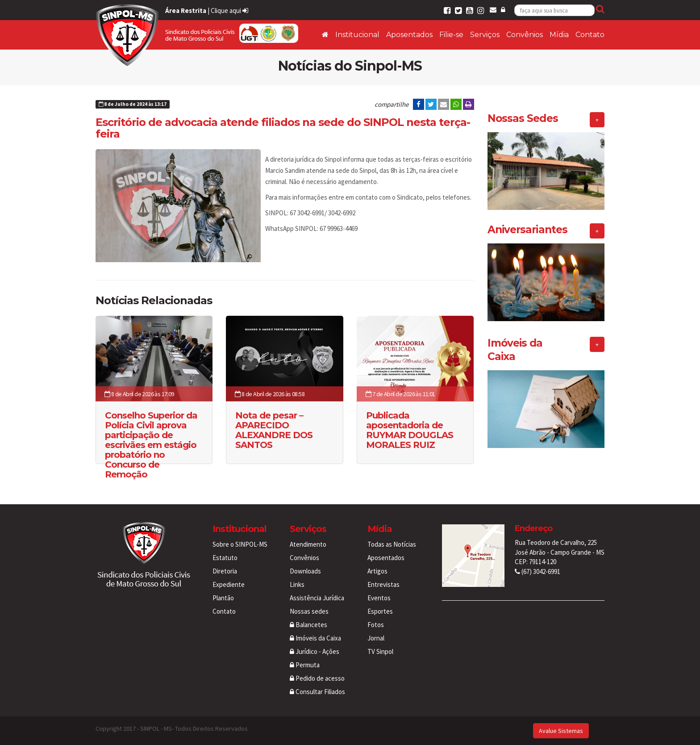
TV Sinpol (380, 651)
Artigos (377, 571)
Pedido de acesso (317, 678)
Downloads (305, 571)
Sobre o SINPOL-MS (240, 544)
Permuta (305, 665)
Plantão (223, 598)
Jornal (376, 638)
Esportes (380, 611)
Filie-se (451, 35)
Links (297, 584)
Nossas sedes (309, 611)
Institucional (357, 35)
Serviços (485, 35)
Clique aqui (229, 10)
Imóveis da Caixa (315, 638)
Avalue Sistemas (561, 731)
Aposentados (409, 35)
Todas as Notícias (392, 544)
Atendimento (308, 544)
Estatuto (225, 558)
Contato (590, 35)
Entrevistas (383, 584)
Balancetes (308, 625)
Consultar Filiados (317, 692)
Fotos (376, 625)
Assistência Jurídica (317, 598)
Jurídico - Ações (315, 651)
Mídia (559, 35)
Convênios (525, 35)
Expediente (229, 584)
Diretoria (225, 571)
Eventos (379, 598)
